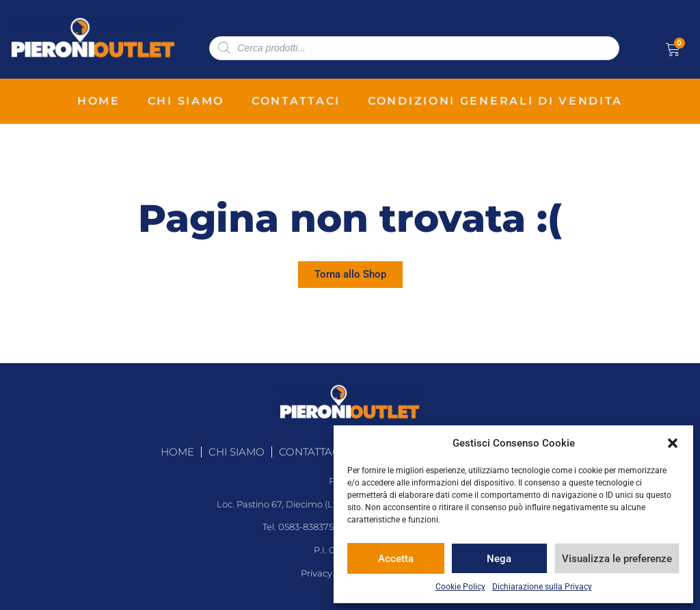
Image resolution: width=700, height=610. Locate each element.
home (99, 101)
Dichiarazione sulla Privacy (542, 587)
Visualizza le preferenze (617, 559)
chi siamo (186, 101)
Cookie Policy (460, 587)
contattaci (296, 101)
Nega (499, 559)
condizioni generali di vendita (495, 101)
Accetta (396, 559)
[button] (673, 443)
